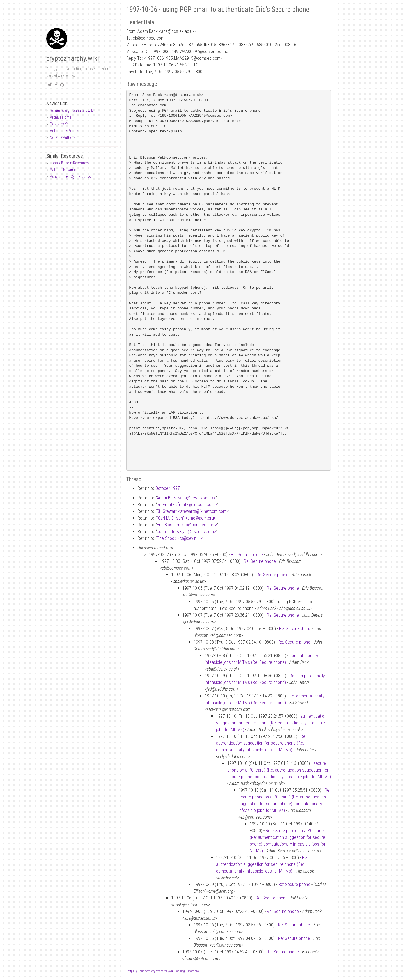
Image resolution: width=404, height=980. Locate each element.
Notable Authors (63, 137)
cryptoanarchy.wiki (73, 58)
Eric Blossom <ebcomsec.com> (187, 525)
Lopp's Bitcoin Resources (70, 163)
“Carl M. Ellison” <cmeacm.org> (186, 518)
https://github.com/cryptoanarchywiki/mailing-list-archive (164, 971)
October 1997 (168, 488)
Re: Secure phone (247, 555)
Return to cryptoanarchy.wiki (72, 111)
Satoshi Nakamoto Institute (72, 170)
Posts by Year (61, 124)
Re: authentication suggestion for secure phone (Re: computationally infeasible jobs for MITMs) (261, 743)
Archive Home (61, 117)
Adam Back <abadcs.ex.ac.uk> (186, 498)
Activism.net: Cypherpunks (70, 176)
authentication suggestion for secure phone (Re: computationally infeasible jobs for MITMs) (271, 723)
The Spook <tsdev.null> (180, 538)
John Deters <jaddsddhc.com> (186, 532)
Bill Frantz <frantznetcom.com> (187, 505)
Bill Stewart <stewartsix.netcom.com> (193, 511)
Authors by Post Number (69, 131)
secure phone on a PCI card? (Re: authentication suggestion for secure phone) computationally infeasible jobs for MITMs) (279, 770)
